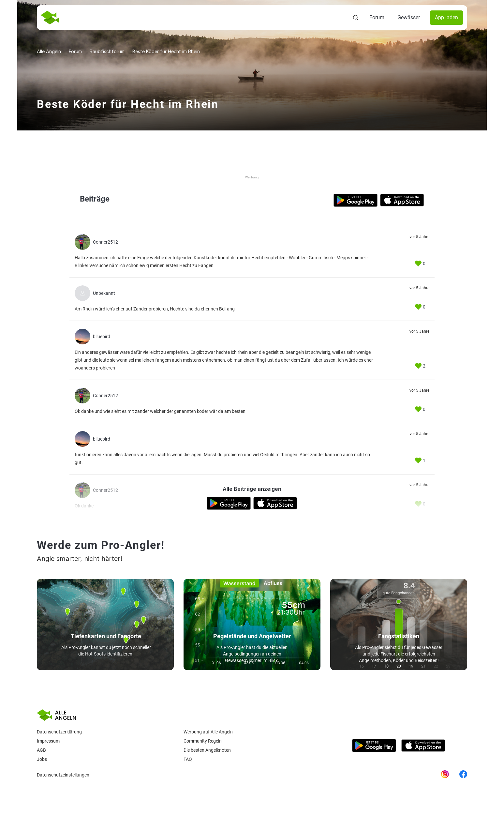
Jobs (42, 759)
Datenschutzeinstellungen (63, 775)
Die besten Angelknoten (207, 750)
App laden (446, 17)
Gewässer (409, 17)
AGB (41, 750)
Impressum (48, 741)
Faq (188, 759)
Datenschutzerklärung (59, 732)
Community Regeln (203, 741)
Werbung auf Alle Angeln (208, 732)
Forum (377, 17)
